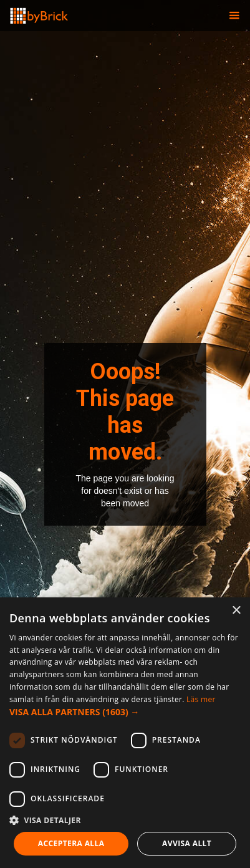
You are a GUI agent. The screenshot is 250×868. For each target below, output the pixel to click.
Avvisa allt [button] (187, 843)
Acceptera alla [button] (71, 843)
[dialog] (125, 733)
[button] (234, 16)
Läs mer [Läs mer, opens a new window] (201, 699)
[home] (34, 12)
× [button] (236, 611)
